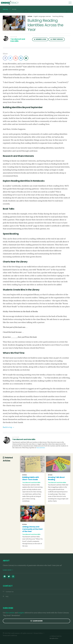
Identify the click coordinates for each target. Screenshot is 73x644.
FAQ (6, 596)
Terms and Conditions (10, 636)
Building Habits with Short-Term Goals (31, 478)
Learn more (8, 570)
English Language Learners (42, 16)
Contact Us (8, 592)
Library (5, 9)
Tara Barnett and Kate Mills (18, 40)
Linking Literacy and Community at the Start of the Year (32, 529)
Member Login (40, 39)
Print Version (57, 39)
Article (30, 16)
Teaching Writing (58, 16)
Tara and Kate (41, 448)
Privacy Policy (38, 633)
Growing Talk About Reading (56, 478)
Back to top (8, 427)
